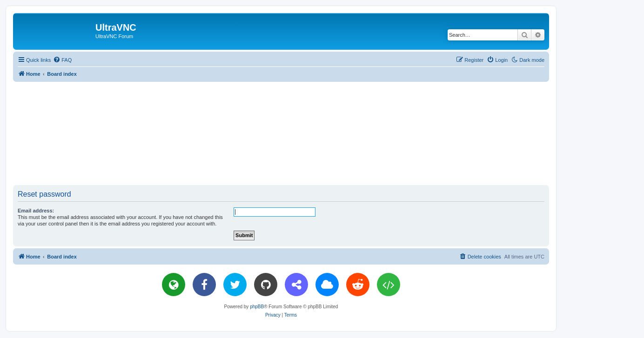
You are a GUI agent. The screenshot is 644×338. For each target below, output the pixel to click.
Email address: (36, 211)
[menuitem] (62, 60)
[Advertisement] (281, 133)
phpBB (257, 307)
